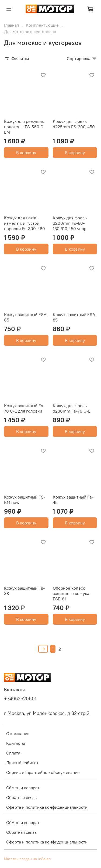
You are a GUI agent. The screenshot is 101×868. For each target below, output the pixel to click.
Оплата (13, 753)
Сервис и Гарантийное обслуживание (43, 772)
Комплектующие (42, 25)
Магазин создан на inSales (27, 859)
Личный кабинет (22, 763)
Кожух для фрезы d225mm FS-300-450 (74, 124)
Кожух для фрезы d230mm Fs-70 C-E (72, 408)
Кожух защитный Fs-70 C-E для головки (24, 408)
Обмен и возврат (23, 788)
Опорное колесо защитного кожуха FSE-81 (71, 593)
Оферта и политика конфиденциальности (47, 807)
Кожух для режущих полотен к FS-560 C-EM (25, 127)
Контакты (15, 743)
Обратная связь (21, 797)
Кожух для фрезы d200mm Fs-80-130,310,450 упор (70, 223)
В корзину (26, 153)
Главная (11, 25)
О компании (18, 734)
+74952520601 (20, 699)
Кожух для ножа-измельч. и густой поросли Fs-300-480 (25, 223)
